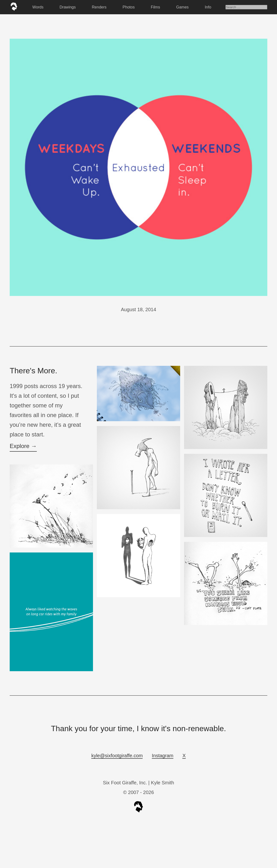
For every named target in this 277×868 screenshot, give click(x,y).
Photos (129, 7)
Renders (99, 7)
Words (38, 7)
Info (208, 7)
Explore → (23, 446)
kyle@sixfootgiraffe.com (117, 756)
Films (155, 7)
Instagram (163, 756)
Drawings (68, 7)
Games (183, 7)
